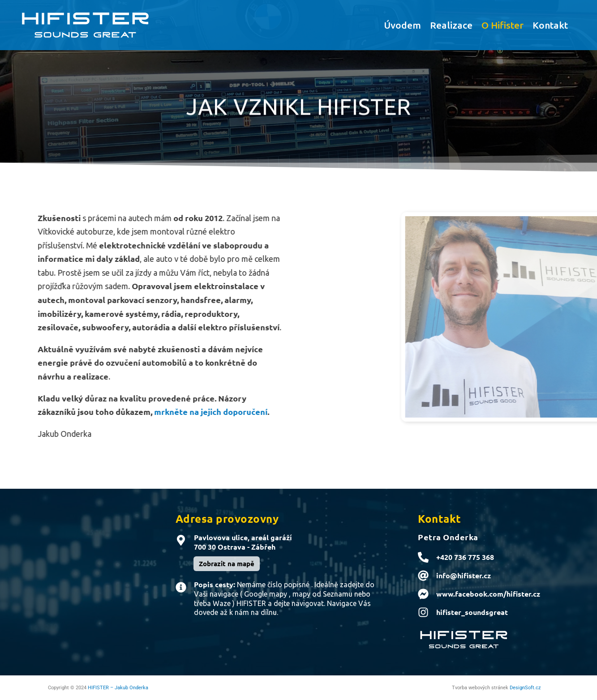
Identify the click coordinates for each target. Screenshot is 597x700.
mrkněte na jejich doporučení (191, 412)
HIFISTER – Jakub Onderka (118, 688)
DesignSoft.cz (525, 688)
